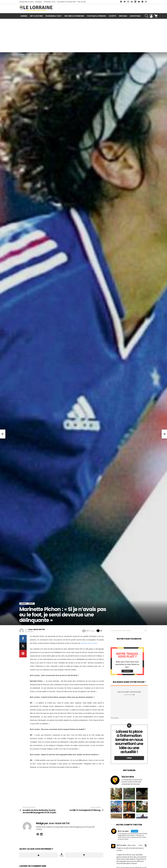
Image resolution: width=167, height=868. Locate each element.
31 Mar (140, 845)
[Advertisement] (84, 36)
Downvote (84, 855)
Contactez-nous (49, 2)
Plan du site (82, 2)
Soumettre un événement (66, 2)
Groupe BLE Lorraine (26, 2)
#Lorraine (133, 857)
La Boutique (135, 16)
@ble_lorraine (132, 845)
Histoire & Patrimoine (74, 16)
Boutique (39, 2)
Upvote (39, 855)
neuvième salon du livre (89, 643)
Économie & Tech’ (53, 16)
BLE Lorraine (121, 845)
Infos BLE (123, 16)
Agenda (24, 16)
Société (112, 16)
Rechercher (145, 631)
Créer (129, 758)
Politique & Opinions (96, 16)
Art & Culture (36, 16)
